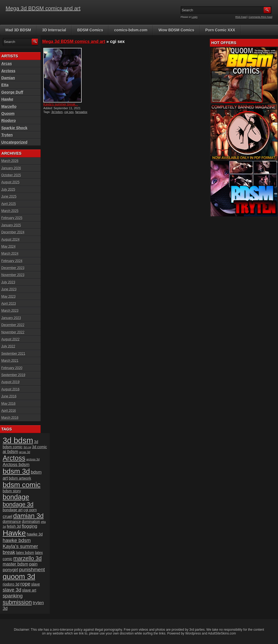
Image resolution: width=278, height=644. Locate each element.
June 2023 (9, 289)
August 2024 (10, 240)
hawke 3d (35, 534)
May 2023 (9, 297)
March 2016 (10, 418)
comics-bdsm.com (131, 30)
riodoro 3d (11, 584)
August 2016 (10, 389)
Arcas (7, 64)
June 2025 (9, 197)
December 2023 (13, 268)
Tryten (7, 135)
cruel (7, 516)
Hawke (7, 99)
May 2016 (9, 404)
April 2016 (9, 411)
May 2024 (9, 247)
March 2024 (10, 254)
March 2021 (10, 361)
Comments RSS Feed (260, 17)
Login (195, 17)
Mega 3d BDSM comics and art (43, 8)
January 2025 (11, 225)
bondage (16, 497)
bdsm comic (22, 485)
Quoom (8, 114)
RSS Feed (241, 17)
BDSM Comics (90, 30)
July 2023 (8, 282)
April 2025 (9, 204)
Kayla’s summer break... (61, 104)
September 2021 (13, 354)
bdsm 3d (16, 471)
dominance (12, 522)
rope (25, 584)
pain (33, 564)
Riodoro (9, 121)
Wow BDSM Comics (176, 30)
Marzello (9, 107)
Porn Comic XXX (220, 30)
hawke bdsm (17, 540)
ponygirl (10, 570)
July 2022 (8, 346)
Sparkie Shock (14, 128)
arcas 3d (25, 452)
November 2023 (13, 275)
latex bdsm (25, 553)
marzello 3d (27, 558)
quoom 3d (19, 577)
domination (31, 522)
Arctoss (8, 71)
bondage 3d (18, 504)
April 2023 (9, 304)
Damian (8, 78)
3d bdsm (57, 112)
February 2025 (12, 218)
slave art (29, 590)
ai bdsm (10, 452)
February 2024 (12, 261)
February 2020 (12, 368)
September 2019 (13, 375)
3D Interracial (54, 30)
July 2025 (8, 190)
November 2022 (13, 332)
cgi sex (69, 112)
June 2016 (9, 396)
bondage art (13, 510)
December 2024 (13, 232)
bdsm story (12, 491)
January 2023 (11, 318)
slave (36, 584)
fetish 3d (14, 527)
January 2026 (11, 168)
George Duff (12, 92)
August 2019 (10, 382)
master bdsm (16, 564)
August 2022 (10, 339)
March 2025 (10, 211)
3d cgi (27, 447)
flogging (30, 526)
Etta (5, 85)
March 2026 (10, 161)
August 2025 (10, 182)
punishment (32, 570)
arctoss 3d (33, 459)
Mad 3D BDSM (18, 30)
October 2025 (11, 175)
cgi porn (30, 510)
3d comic (40, 447)
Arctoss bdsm (16, 464)
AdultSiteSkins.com (222, 633)
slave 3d (12, 590)
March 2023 (10, 311)
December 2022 (13, 325)
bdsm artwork (20, 478)
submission (17, 602)
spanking (13, 596)
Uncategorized (14, 142)
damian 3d (29, 516)
